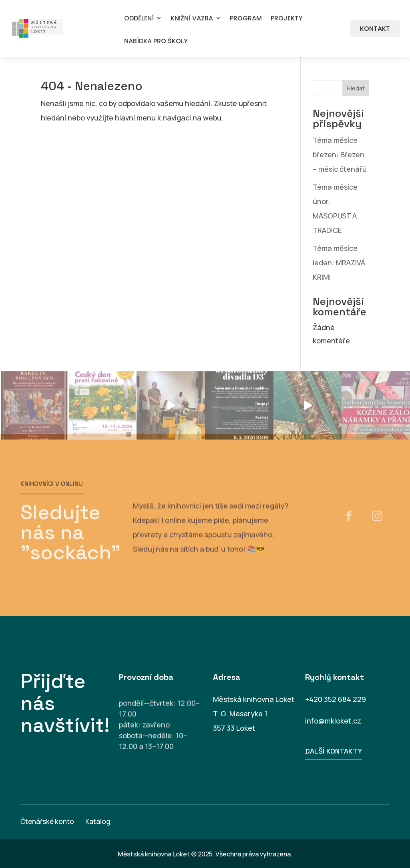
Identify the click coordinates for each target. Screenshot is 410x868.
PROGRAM (246, 19)
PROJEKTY (287, 19)
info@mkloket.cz (333, 721)
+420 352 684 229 (336, 699)
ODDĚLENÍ (139, 19)
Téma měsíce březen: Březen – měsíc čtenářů (340, 154)
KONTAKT (375, 29)
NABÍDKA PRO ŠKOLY (156, 41)
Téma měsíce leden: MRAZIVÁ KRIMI (339, 263)
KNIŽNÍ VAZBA (192, 19)
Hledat (356, 88)
